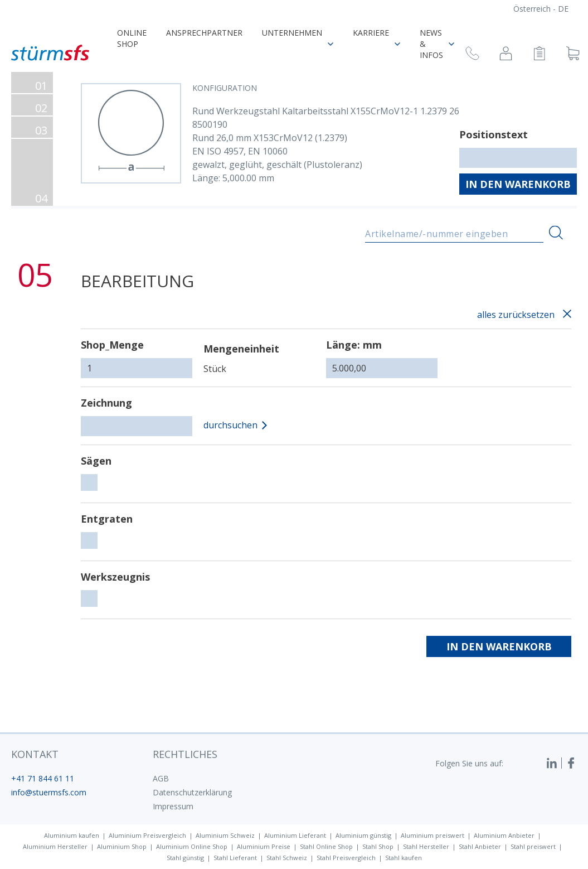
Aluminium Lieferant (295, 835)
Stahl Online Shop (326, 846)
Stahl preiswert (533, 846)
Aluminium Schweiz (225, 835)
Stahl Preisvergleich (346, 858)
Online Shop (132, 38)
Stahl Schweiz (287, 858)
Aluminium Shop (122, 846)
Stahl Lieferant (235, 858)
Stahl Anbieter (480, 846)
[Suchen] (556, 233)
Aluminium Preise (264, 846)
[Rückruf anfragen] (472, 55)
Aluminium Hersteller (55, 846)
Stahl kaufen (404, 858)
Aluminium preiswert (433, 835)
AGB (161, 778)
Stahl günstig (185, 858)
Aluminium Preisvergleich (147, 835)
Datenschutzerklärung (192, 792)
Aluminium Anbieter (504, 835)
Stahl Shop (378, 846)
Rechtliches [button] (185, 754)
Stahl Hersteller (426, 846)
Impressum (173, 806)
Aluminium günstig (363, 835)
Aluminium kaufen (72, 835)
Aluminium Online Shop (192, 846)
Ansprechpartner (204, 33)
